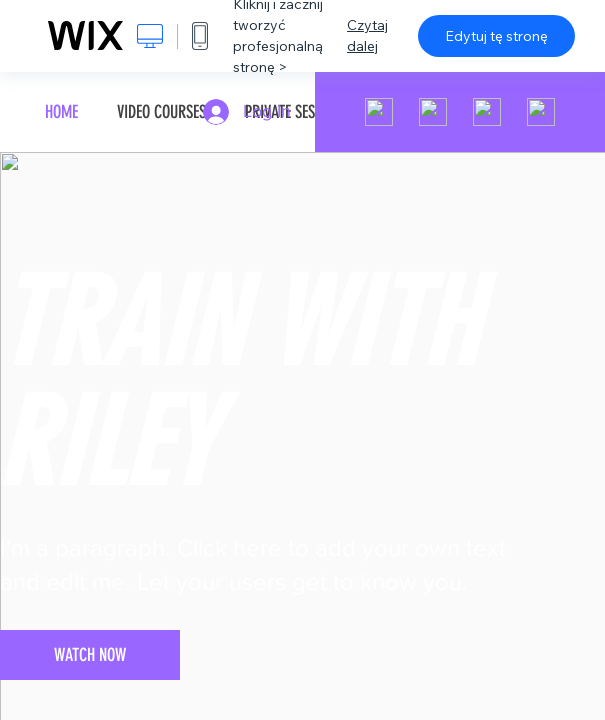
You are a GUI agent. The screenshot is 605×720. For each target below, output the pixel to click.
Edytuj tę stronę (496, 36)
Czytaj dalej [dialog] (367, 35)
